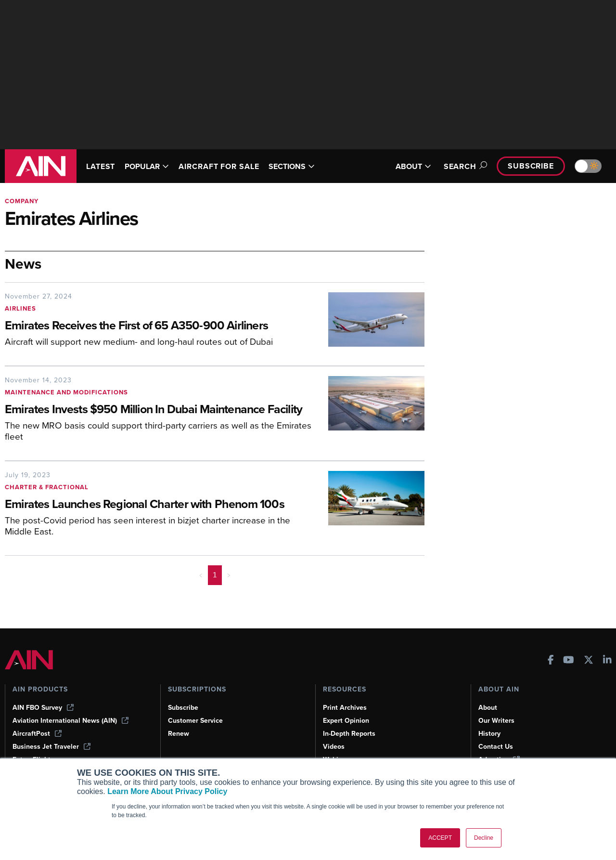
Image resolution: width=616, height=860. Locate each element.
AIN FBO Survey (43, 708)
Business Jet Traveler (51, 747)
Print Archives (345, 708)
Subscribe (531, 166)
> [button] (229, 575)
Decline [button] (484, 838)
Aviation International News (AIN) (71, 721)
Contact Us (496, 747)
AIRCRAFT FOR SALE (219, 166)
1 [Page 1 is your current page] (215, 575)
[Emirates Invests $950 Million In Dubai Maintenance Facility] (159, 410)
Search (464, 166)
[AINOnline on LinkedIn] (607, 661)
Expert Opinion (346, 721)
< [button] (201, 575)
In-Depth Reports (349, 734)
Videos (334, 747)
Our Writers (496, 721)
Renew (179, 734)
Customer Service (195, 721)
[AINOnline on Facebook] (551, 661)
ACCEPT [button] (440, 838)
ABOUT (413, 166)
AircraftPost (37, 734)
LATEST (101, 166)
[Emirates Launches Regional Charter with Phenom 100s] (159, 505)
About (488, 708)
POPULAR (147, 166)
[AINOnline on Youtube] (569, 661)
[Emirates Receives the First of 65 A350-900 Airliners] (159, 326)
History (489, 734)
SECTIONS (292, 166)
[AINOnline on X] (589, 661)
